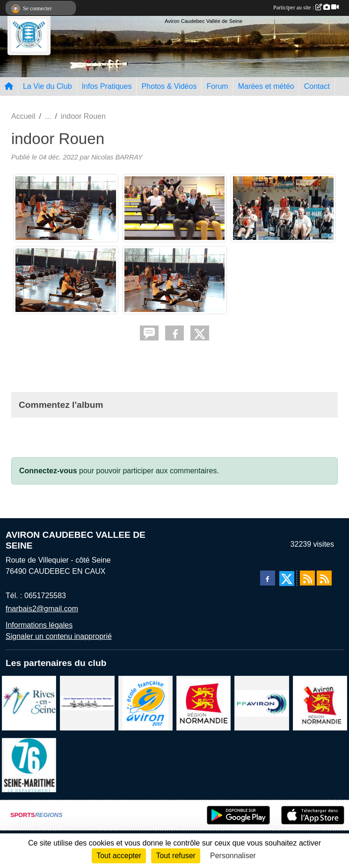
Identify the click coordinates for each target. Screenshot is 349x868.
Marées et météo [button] (266, 86)
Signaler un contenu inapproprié (59, 636)
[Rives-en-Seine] (29, 703)
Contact (317, 86)
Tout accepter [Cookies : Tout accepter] (119, 856)
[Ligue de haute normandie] (320, 703)
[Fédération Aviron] (262, 703)
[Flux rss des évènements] (324, 578)
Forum (217, 86)
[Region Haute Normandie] (204, 703)
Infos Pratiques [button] (107, 86)
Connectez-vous (48, 471)
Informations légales (39, 625)
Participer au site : (306, 7)
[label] (145, 703)
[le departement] (29, 764)
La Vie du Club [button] (47, 86)
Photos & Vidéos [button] (169, 86)
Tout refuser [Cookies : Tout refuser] (175, 856)
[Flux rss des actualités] (307, 578)
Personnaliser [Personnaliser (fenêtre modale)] (233, 856)
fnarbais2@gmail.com (42, 609)
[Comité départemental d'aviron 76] (87, 703)
